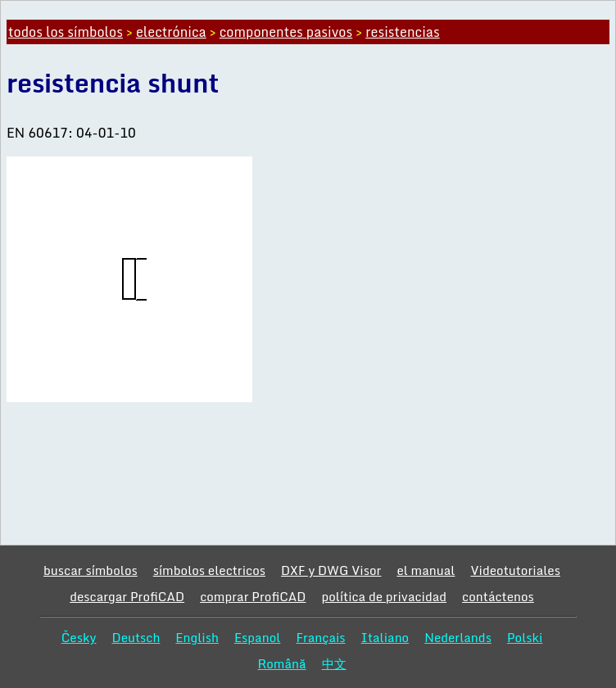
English (197, 637)
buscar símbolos (91, 570)
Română (281, 663)
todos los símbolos (66, 32)
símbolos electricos (209, 570)
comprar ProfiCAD (253, 596)
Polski (525, 637)
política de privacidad (384, 596)
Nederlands (458, 637)
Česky (79, 637)
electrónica (171, 32)
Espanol (258, 637)
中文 (334, 663)
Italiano (385, 637)
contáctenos (498, 596)
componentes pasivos (286, 32)
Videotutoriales (515, 570)
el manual (426, 570)
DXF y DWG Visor (331, 570)
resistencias (402, 32)
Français (320, 637)
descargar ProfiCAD (127, 596)
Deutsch (136, 637)
